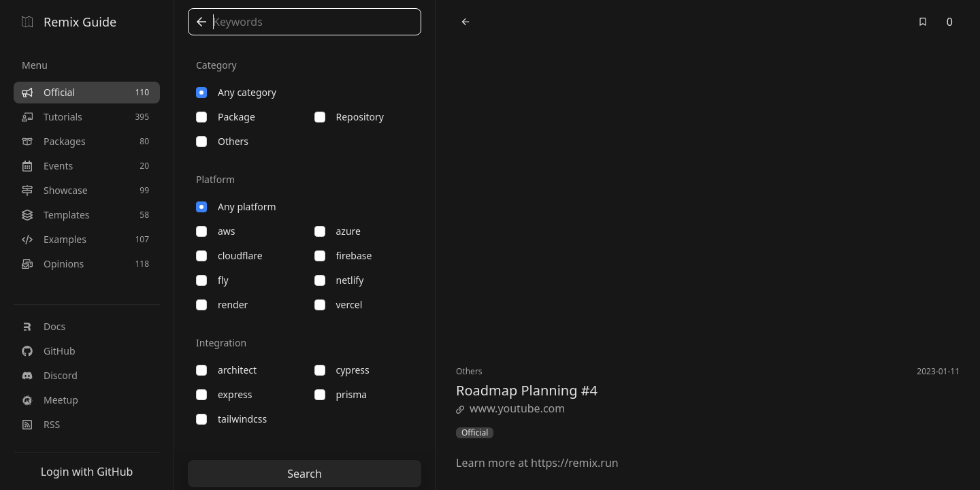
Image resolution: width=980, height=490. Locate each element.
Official (475, 433)
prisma (341, 394)
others (222, 141)
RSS (41, 424)
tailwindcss (231, 419)
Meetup (50, 400)
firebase (343, 256)
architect (226, 370)
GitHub (49, 351)
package (226, 117)
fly (212, 280)
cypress (342, 370)
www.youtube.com (510, 408)
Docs (44, 326)
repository (349, 117)
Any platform (236, 207)
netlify (339, 280)
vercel (339, 305)
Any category (236, 92)
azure (338, 231)
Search (305, 474)
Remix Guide (69, 22)
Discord (50, 375)
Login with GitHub (87, 472)
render (222, 305)
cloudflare (229, 256)
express (224, 394)
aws (216, 231)
